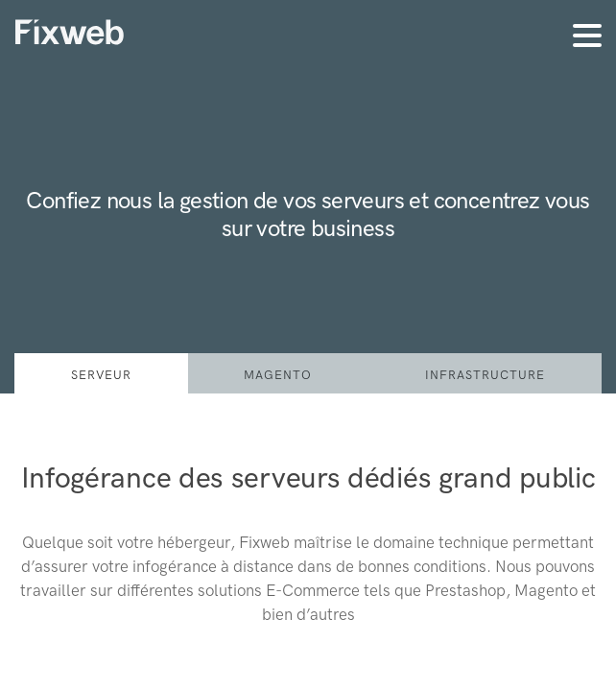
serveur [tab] (101, 375)
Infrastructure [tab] (485, 375)
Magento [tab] (278, 375)
